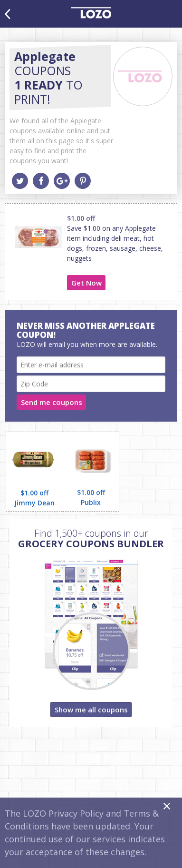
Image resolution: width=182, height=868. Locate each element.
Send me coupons (52, 402)
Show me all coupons (91, 710)
